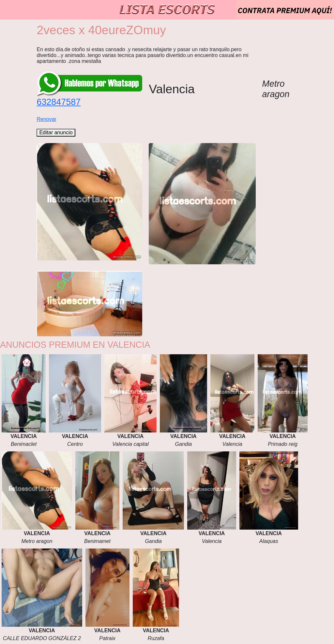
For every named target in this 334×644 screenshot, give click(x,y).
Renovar (46, 119)
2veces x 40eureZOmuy (101, 30)
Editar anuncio (56, 132)
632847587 (59, 102)
